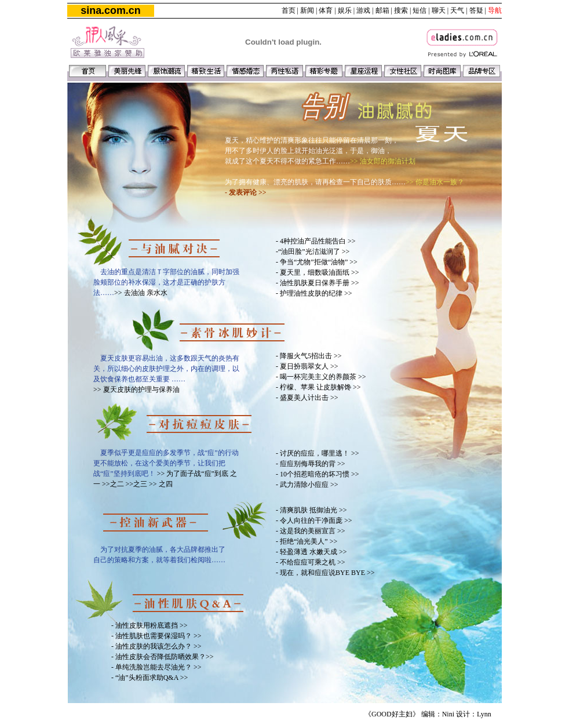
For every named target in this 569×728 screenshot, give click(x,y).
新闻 (307, 10)
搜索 (401, 10)
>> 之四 (161, 484)
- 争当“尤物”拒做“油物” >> (317, 262)
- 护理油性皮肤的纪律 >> (314, 293)
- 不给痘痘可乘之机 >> (311, 562)
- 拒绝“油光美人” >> (307, 541)
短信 (420, 10)
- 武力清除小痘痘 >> (307, 485)
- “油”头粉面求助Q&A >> (149, 678)
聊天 (439, 10)
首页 (289, 10)
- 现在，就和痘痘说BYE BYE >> (325, 573)
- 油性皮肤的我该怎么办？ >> (156, 646)
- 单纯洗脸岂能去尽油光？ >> (156, 667)
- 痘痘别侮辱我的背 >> (311, 464)
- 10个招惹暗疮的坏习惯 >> (318, 474)
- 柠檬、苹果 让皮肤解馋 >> (318, 387)
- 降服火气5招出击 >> (309, 356)
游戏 (363, 10)
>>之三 (138, 484)
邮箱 (382, 10)
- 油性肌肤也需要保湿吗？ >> (156, 636)
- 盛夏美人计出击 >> (307, 398)
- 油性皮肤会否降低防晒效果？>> (163, 657)
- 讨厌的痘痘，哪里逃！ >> (318, 453)
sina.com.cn (110, 10)
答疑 (476, 10)
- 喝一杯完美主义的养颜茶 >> (321, 377)
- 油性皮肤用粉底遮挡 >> (149, 625)
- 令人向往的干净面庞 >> (314, 520)
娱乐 (345, 10)
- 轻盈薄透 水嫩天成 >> (311, 552)
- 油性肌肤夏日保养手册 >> (318, 283)
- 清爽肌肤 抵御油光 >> (311, 510)
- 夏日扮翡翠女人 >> (307, 366)
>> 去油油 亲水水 (141, 293)
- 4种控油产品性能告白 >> (316, 241)
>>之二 (114, 484)
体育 (326, 10)
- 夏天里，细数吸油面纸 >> (318, 272)
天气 (457, 10)
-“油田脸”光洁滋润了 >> (313, 252)
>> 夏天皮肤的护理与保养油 (136, 390)
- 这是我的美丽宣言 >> (311, 531)
